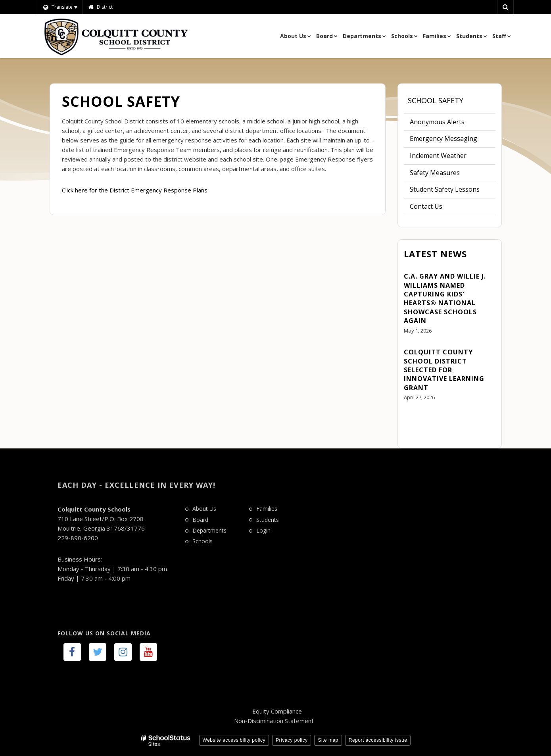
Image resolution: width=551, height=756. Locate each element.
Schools (203, 541)
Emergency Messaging (443, 139)
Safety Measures (447, 174)
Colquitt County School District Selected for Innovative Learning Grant (444, 370)
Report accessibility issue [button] (378, 740)
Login (263, 530)
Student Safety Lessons (445, 189)
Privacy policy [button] (292, 740)
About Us (204, 509)
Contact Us (426, 206)
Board (200, 520)
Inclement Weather (438, 156)
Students (268, 520)
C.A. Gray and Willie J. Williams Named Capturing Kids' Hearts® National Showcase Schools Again (445, 298)
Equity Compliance (277, 711)
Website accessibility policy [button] (234, 740)
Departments (209, 530)
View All (415, 419)
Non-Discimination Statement (274, 721)
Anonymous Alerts (437, 122)
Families (267, 509)
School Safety (436, 100)
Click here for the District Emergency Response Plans (135, 190)
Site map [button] (328, 740)
